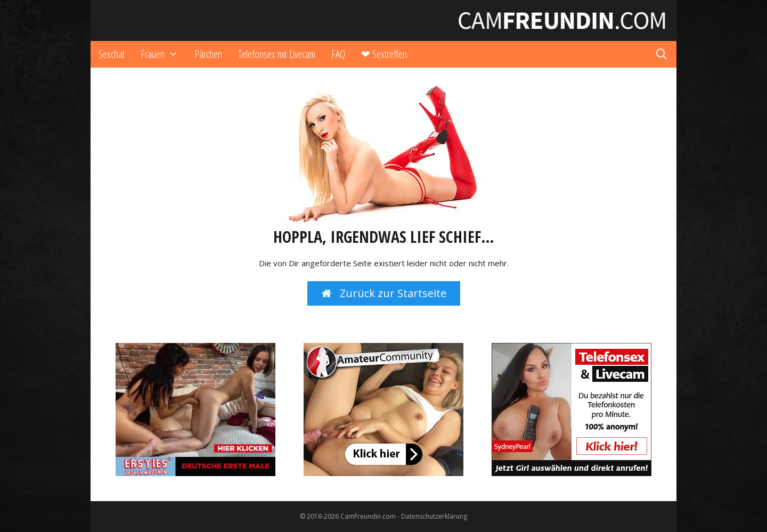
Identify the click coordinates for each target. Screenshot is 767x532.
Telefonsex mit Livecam (277, 54)
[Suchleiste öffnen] (662, 54)
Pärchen (208, 54)
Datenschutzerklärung (434, 516)
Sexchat (112, 54)
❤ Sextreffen (384, 54)
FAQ (338, 54)
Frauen (164, 54)
